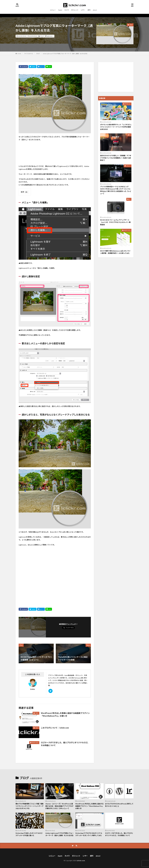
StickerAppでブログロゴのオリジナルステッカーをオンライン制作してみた (89, 834)
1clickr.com (81, 861)
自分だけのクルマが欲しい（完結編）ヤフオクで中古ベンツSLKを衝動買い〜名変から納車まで (116, 158)
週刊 (89, 10)
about (95, 10)
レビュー (53, 10)
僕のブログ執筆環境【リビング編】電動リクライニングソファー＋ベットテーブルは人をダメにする (29, 806)
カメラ (67, 10)
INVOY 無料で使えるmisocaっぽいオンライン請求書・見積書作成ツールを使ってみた (115, 252)
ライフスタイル (29, 54)
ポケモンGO (128, 104)
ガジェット (75, 10)
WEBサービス (35, 743)
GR (130, 199)
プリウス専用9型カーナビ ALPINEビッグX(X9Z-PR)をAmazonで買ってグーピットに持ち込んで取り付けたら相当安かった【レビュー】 (116, 190)
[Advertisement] (116, 77)
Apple (60, 10)
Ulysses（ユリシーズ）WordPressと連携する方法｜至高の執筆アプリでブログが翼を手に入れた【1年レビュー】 (59, 806)
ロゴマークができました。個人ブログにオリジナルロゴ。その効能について (65, 744)
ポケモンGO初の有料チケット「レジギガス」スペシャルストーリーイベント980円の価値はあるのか (116, 127)
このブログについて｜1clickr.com (55, 728)
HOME (19, 54)
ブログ (42, 36)
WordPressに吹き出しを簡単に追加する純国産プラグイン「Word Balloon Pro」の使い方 (65, 714)
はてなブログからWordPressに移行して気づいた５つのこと (119, 805)
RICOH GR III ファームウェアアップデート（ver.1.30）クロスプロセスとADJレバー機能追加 (115, 222)
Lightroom (49, 36)
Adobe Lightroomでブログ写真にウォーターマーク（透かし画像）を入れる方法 (65, 54)
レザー (83, 10)
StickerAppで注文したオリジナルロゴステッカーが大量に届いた (29, 834)
